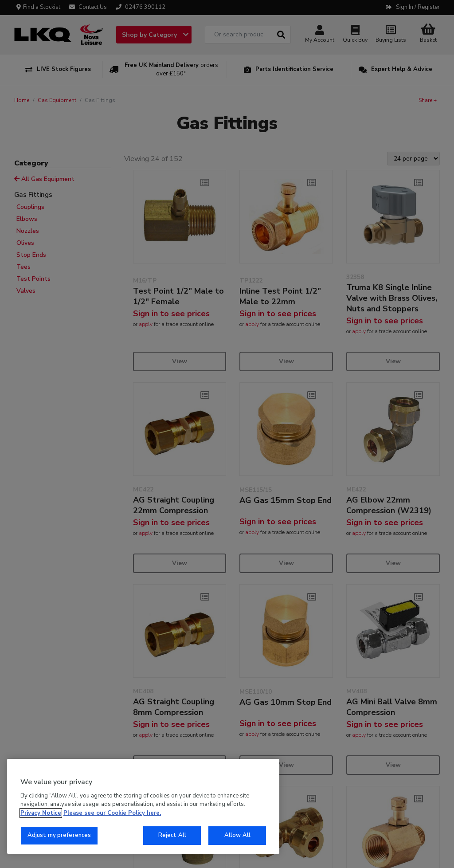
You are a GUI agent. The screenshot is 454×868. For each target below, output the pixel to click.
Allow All (237, 835)
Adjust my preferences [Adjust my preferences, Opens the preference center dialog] (59, 835)
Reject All (172, 835)
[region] (143, 806)
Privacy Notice (41, 813)
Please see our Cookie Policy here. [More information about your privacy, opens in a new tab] (112, 813)
